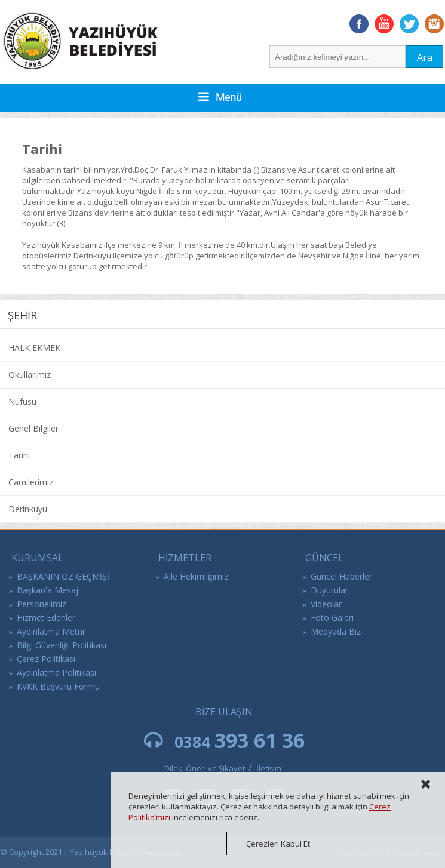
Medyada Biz (336, 631)
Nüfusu (22, 401)
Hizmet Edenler (46, 618)
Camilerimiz (31, 482)
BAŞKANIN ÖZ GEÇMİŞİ (63, 576)
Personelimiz (42, 604)
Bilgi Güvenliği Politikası (62, 645)
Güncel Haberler (341, 576)
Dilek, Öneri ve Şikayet (205, 768)
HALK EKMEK (34, 348)
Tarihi (19, 455)
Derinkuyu (28, 509)
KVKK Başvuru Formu (58, 686)
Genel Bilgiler (33, 428)
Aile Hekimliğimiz (196, 576)
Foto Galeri (332, 618)
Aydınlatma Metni (50, 631)
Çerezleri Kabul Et (278, 844)
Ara (425, 57)
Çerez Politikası (46, 659)
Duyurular (329, 590)
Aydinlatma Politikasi (56, 672)
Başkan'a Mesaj (47, 590)
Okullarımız (30, 375)
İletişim (269, 768)
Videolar (326, 604)
